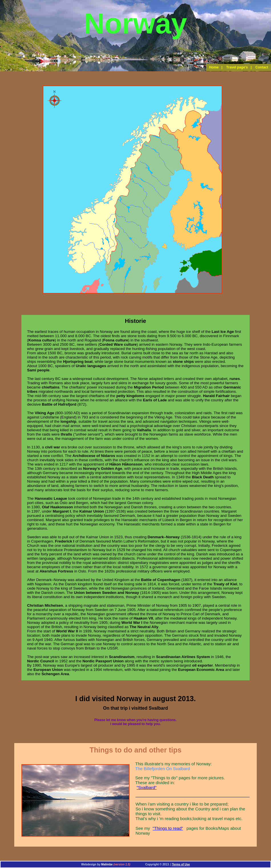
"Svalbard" (147, 787)
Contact (262, 67)
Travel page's (237, 67)
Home (214, 67)
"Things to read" (168, 828)
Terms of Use (181, 864)
